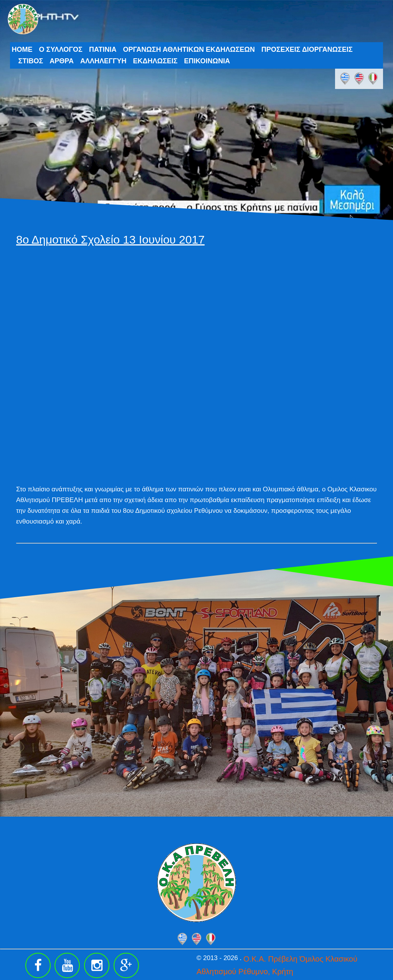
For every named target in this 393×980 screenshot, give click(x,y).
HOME (22, 49)
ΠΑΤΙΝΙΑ (103, 49)
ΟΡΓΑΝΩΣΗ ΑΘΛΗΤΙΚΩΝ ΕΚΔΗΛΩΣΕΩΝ (189, 49)
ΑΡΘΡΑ (62, 61)
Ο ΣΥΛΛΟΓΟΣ (61, 49)
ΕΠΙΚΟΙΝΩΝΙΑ (207, 61)
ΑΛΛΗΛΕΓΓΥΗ (103, 61)
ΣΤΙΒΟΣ (31, 61)
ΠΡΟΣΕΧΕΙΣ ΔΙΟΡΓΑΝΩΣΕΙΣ (307, 49)
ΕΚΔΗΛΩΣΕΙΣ (155, 61)
